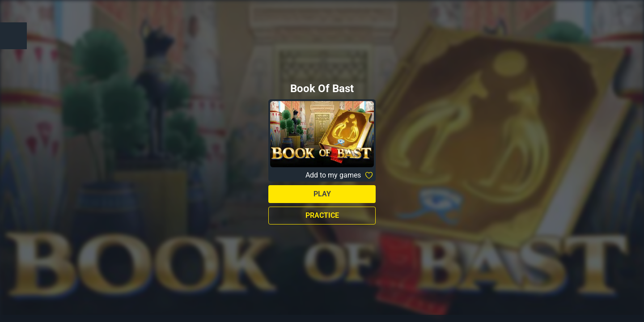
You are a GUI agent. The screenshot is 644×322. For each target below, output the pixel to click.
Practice (322, 215)
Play (322, 194)
